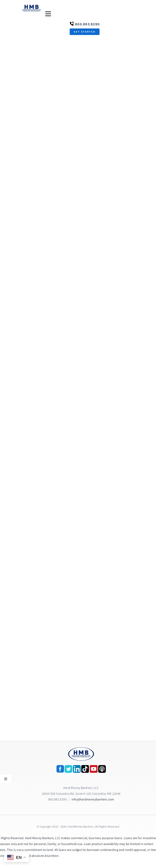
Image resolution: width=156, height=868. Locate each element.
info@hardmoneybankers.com (93, 799)
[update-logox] (31, 6)
